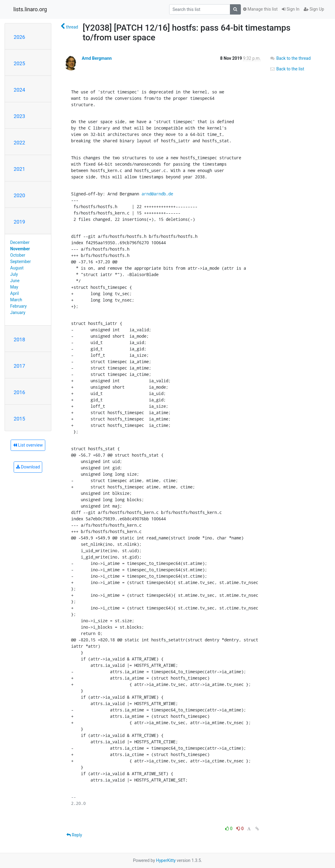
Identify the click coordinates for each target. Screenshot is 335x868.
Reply (74, 835)
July (14, 274)
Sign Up (314, 9)
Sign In (291, 9)
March (16, 300)
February (19, 306)
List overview (28, 445)
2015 (19, 419)
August (17, 268)
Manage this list (260, 9)
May (14, 287)
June (15, 281)
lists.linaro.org (30, 9)
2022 (19, 143)
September (21, 262)
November (20, 249)
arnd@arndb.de (157, 194)
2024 (19, 90)
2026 (19, 37)
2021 (19, 169)
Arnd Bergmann (97, 58)
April (15, 293)
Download (28, 467)
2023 (19, 116)
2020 (19, 195)
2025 (19, 63)
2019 (19, 222)
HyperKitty (166, 860)
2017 (19, 366)
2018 (19, 339)
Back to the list (287, 69)
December (20, 242)
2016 (19, 392)
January (18, 312)
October (18, 255)
